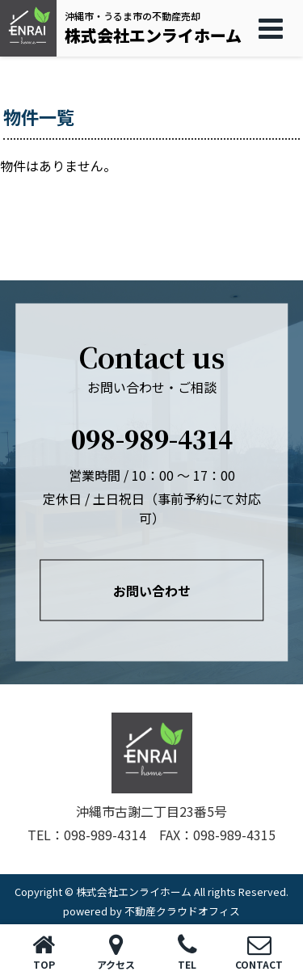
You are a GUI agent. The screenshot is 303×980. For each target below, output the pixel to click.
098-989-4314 (152, 439)
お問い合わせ (152, 591)
